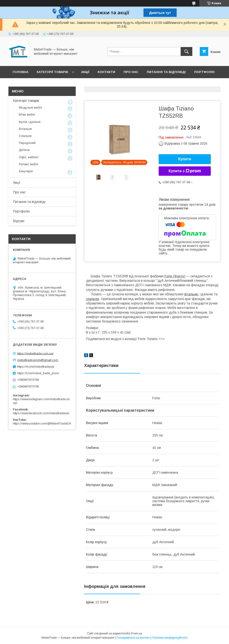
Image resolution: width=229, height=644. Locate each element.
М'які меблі (27, 115)
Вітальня (25, 129)
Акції (85, 72)
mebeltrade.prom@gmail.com (38, 360)
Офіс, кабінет (29, 157)
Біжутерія (26, 171)
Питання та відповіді (166, 72)
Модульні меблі (30, 108)
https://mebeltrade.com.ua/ (35, 353)
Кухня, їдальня (30, 122)
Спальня (25, 136)
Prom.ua (137, 633)
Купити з (185, 171)
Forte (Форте (174, 276)
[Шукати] (186, 51)
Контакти (106, 72)
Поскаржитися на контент (133, 638)
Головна (20, 72)
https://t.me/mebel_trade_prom (38, 373)
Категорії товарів (52, 72)
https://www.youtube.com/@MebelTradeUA (42, 423)
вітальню (191, 294)
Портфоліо (204, 72)
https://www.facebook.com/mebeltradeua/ (41, 413)
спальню (93, 299)
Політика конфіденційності (170, 638)
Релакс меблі (29, 164)
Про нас (131, 72)
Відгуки (19, 84)
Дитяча (24, 150)
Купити (185, 159)
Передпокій (27, 143)
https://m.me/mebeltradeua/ (36, 367)
